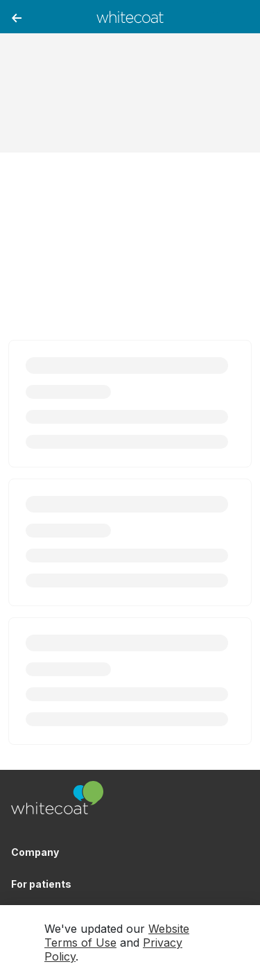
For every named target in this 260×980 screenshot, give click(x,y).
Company (35, 852)
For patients (41, 884)
